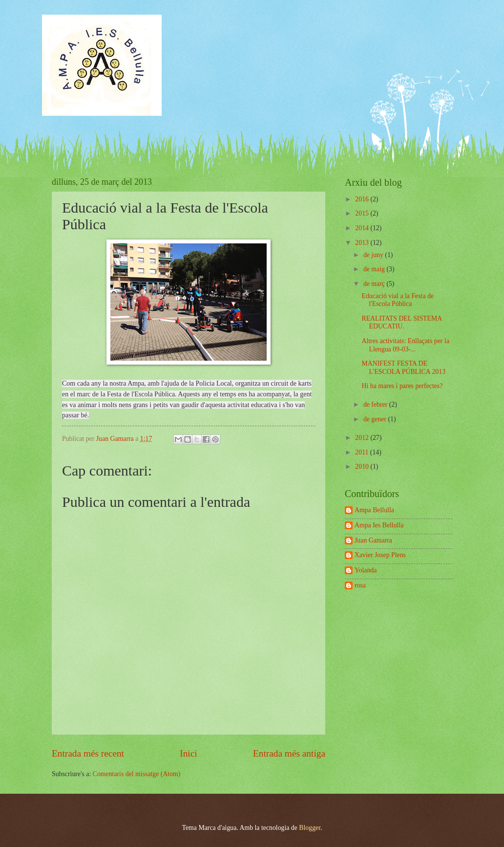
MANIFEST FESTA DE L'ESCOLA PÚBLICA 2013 (403, 368)
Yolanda (366, 570)
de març (375, 284)
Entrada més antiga (289, 753)
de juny (374, 255)
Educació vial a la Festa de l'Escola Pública (398, 300)
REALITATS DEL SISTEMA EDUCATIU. (401, 323)
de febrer (376, 404)
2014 (363, 228)
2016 (363, 199)
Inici (188, 753)
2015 (363, 213)
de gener (376, 419)
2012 (363, 438)
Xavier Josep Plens (380, 555)
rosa (360, 585)
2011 (363, 452)
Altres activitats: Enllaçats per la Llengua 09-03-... (405, 345)
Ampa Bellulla (374, 510)
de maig (375, 269)
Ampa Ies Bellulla (379, 525)
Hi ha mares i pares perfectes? (402, 386)
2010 (363, 467)
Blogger (310, 828)
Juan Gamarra (373, 540)
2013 (363, 243)
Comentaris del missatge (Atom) (137, 774)
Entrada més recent (88, 753)
